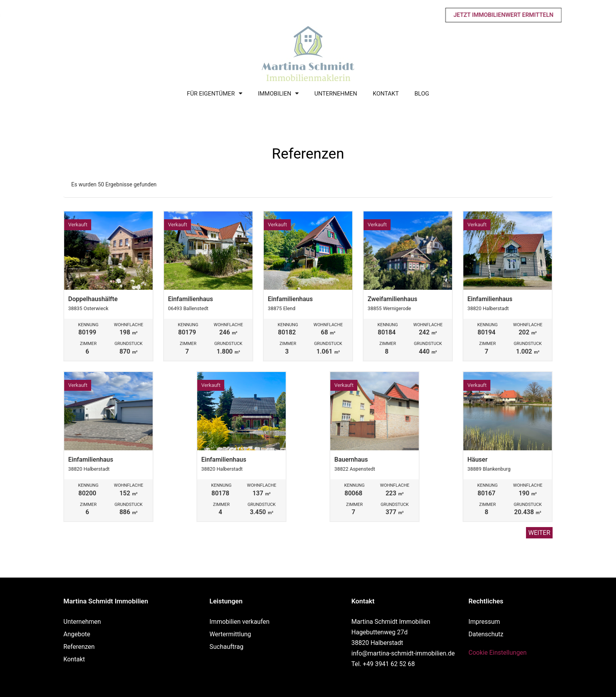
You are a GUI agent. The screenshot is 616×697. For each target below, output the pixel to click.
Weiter (539, 533)
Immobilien (278, 94)
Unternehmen (336, 94)
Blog (422, 94)
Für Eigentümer (215, 94)
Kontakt (386, 94)
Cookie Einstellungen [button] (498, 653)
